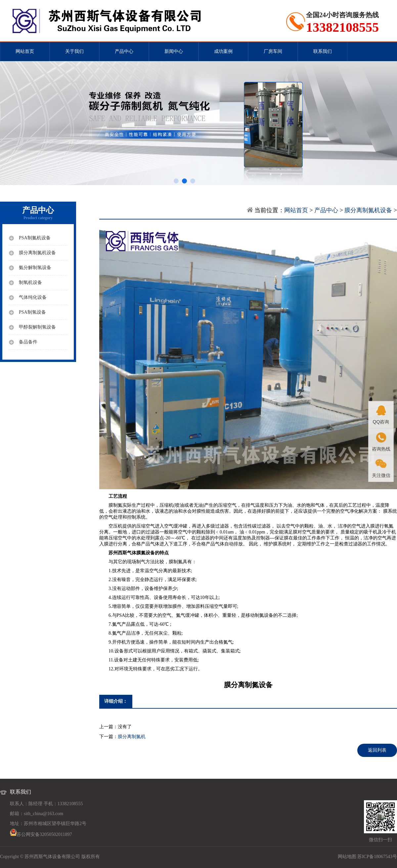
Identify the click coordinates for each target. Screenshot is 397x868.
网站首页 (25, 51)
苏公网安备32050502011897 (44, 834)
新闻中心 (174, 51)
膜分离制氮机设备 (368, 210)
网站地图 (347, 857)
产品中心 (124, 51)
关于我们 (74, 51)
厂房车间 (273, 51)
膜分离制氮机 (132, 737)
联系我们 (323, 51)
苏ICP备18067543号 (377, 857)
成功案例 (223, 51)
